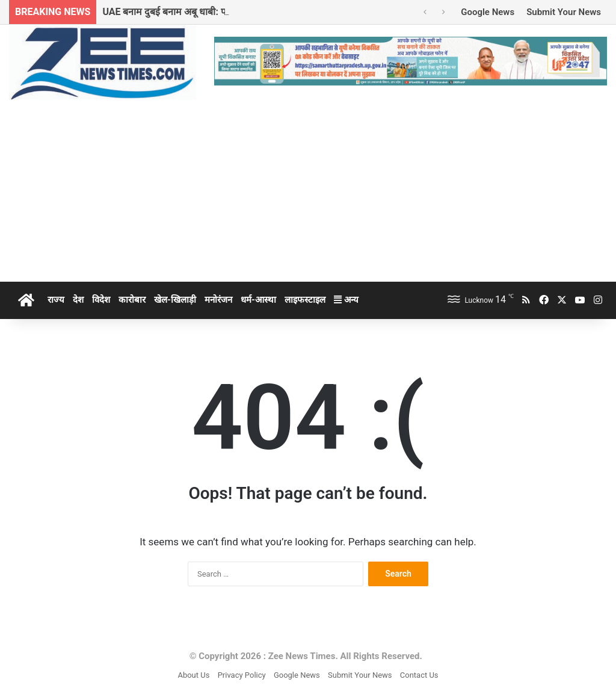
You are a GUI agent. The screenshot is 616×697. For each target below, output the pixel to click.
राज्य (56, 300)
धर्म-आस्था (258, 300)
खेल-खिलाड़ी (175, 300)
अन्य (346, 300)
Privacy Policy (242, 675)
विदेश (101, 300)
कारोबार (132, 300)
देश (78, 300)
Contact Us (419, 675)
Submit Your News (564, 12)
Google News (488, 12)
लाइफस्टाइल (305, 300)
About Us (193, 675)
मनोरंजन (218, 300)
